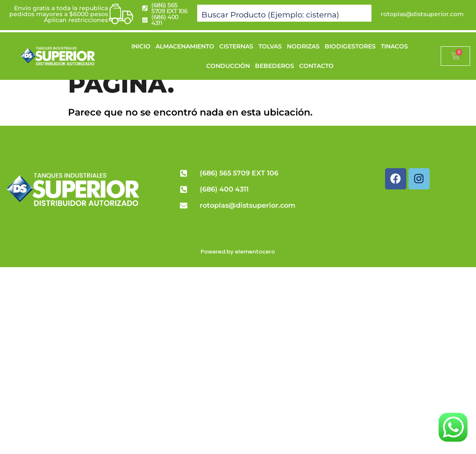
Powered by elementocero (238, 252)
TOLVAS (270, 46)
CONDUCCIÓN (228, 66)
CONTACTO (316, 66)
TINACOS (394, 46)
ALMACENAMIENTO (185, 46)
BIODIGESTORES (350, 46)
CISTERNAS (236, 46)
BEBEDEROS (275, 66)
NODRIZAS (303, 46)
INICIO (141, 46)
